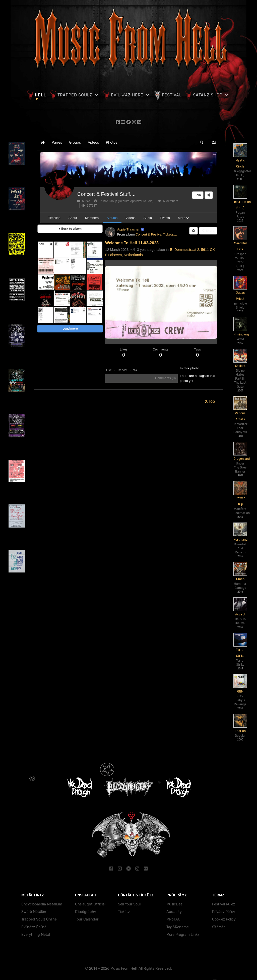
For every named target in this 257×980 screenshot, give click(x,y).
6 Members (168, 201)
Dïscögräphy (86, 912)
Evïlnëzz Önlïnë (34, 927)
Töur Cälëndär (87, 919)
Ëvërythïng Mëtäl (36, 935)
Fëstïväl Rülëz (223, 904)
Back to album (70, 229)
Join (198, 195)
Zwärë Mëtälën (34, 912)
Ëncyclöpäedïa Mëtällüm (42, 904)
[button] (202, 142)
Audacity (174, 912)
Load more (70, 329)
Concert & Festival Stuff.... (106, 194)
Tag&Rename (178, 927)
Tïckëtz (124, 912)
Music (84, 201)
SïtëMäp (219, 927)
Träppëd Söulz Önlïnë (39, 919)
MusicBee (174, 904)
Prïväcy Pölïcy (224, 912)
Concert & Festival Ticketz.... (156, 234)
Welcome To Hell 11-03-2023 (132, 243)
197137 (89, 206)
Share (208, 231)
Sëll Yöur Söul (129, 904)
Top (210, 401)
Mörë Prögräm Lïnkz (183, 935)
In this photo (189, 368)
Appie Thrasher (128, 229)
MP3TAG (173, 919)
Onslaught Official (90, 904)
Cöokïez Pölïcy (224, 919)
